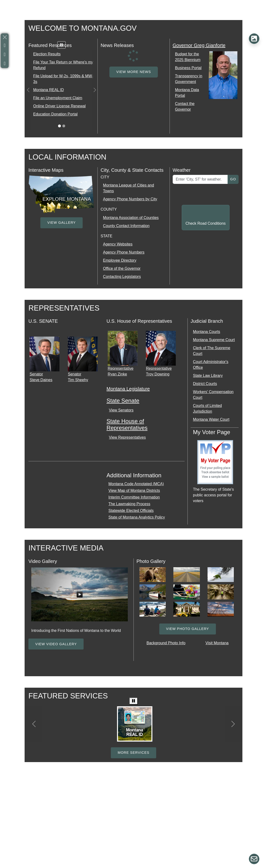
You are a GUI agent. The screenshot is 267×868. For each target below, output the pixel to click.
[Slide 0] (59, 126)
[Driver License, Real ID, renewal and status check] (135, 724)
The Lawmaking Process (129, 504)
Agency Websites (118, 244)
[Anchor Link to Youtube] (5, 63)
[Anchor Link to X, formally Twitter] (5, 54)
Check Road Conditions (206, 223)
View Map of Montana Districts (134, 491)
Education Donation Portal (55, 114)
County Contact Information (126, 226)
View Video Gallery (56, 644)
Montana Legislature (128, 389)
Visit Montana (217, 643)
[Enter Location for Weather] (200, 179)
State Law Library (208, 376)
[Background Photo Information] (254, 39)
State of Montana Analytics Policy (137, 517)
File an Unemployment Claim (58, 98)
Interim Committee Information (134, 497)
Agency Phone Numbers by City (130, 199)
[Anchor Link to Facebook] (5, 45)
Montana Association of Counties (131, 218)
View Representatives (127, 437)
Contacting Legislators (122, 277)
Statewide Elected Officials (131, 511)
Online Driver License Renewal (59, 106)
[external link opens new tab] (61, 194)
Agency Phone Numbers (124, 252)
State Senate (123, 401)
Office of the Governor (122, 268)
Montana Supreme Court (214, 340)
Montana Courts (207, 332)
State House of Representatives (127, 425)
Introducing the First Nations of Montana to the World (76, 631)
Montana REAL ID (48, 90)
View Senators (121, 410)
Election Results (47, 54)
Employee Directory (120, 260)
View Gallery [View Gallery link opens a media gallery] (61, 223)
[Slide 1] (64, 126)
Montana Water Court (211, 419)
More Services (134, 753)
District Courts (205, 384)
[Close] (5, 37)
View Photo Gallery (187, 629)
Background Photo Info (166, 643)
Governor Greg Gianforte (199, 45)
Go (233, 179)
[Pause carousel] (62, 45)
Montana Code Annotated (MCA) (136, 484)
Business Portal (188, 68)
